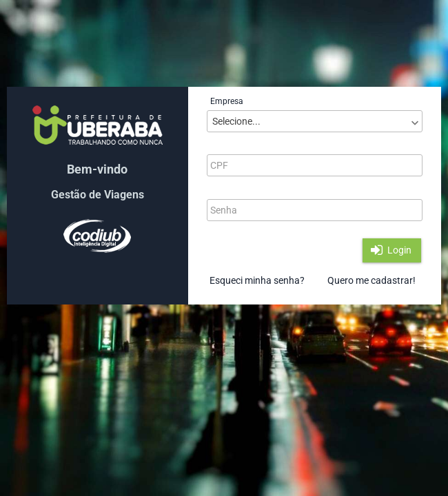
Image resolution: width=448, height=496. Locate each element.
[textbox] (315, 165)
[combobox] (315, 121)
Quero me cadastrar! (371, 280)
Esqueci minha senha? (257, 280)
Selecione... (236, 121)
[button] (392, 250)
